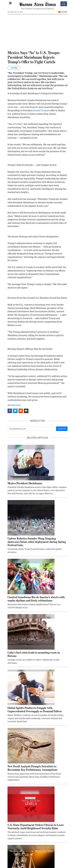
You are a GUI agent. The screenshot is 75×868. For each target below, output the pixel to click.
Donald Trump (41, 111)
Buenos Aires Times (37, 4)
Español (63, 12)
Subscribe (62, 429)
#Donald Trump (14, 405)
